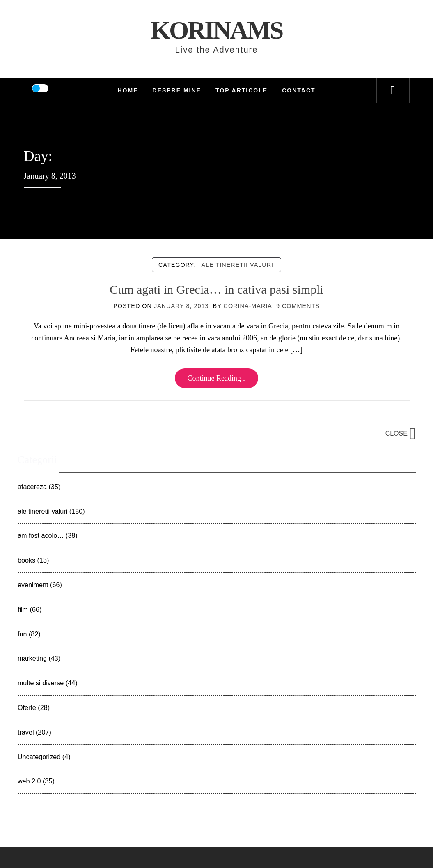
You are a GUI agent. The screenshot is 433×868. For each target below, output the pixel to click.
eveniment (33, 585)
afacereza (32, 487)
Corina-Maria (248, 306)
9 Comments (298, 306)
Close (401, 433)
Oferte (27, 707)
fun (22, 634)
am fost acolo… (41, 535)
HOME (128, 90)
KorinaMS (216, 30)
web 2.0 (29, 781)
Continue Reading (216, 378)
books (26, 560)
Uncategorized (39, 757)
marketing (32, 658)
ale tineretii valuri (237, 265)
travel (26, 732)
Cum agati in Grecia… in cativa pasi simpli (216, 289)
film (23, 609)
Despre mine (176, 90)
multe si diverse (41, 683)
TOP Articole (242, 90)
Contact (299, 90)
